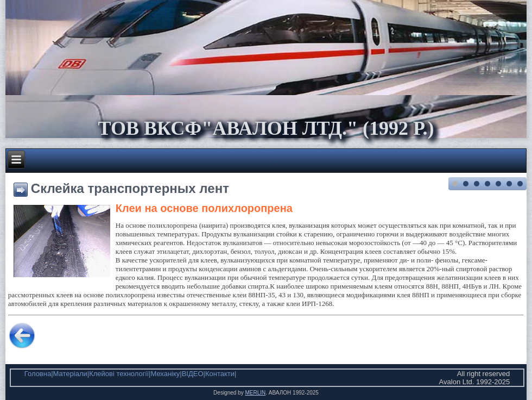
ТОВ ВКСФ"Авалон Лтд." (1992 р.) (266, 128)
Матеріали (70, 374)
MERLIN (255, 393)
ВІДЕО (193, 374)
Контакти (220, 374)
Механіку (165, 374)
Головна (38, 374)
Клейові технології (119, 374)
